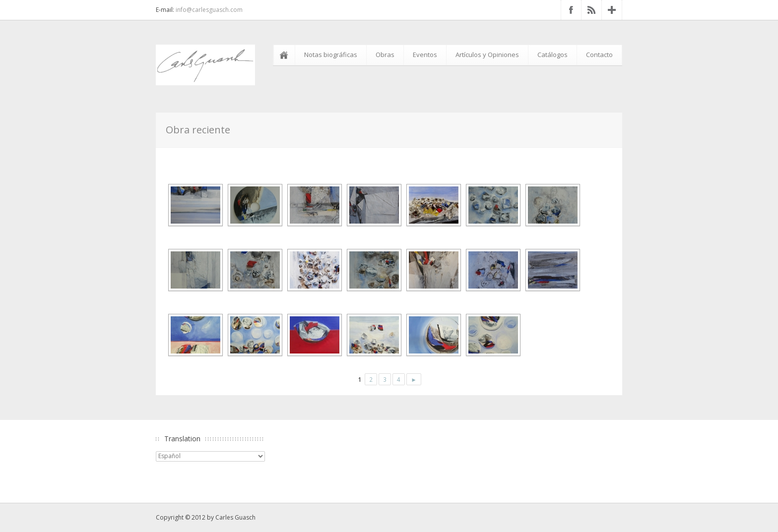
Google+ (612, 10)
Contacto (599, 55)
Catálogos (552, 55)
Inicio (286, 55)
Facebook (571, 10)
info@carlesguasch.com (209, 10)
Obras (385, 55)
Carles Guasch (235, 517)
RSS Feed (591, 10)
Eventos (425, 55)
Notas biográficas (331, 55)
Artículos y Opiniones (487, 55)
